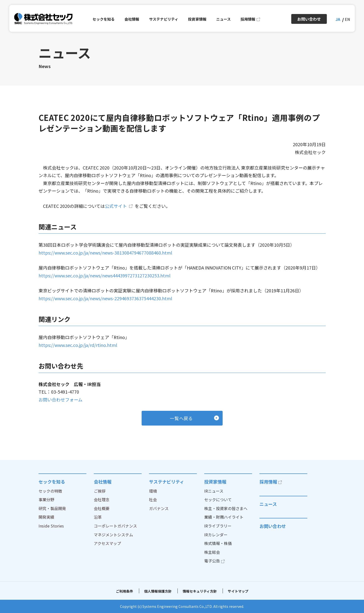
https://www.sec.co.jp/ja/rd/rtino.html (78, 345)
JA (338, 19)
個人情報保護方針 (158, 591)
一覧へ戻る (182, 418)
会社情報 (103, 482)
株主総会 (212, 552)
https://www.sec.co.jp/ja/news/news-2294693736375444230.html (105, 298)
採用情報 (268, 482)
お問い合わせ (273, 526)
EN (347, 19)
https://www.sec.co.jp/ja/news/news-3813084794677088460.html (105, 253)
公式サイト (116, 206)
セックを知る (52, 482)
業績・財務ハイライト (224, 517)
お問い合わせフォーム (61, 399)
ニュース (268, 504)
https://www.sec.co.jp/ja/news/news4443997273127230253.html (104, 275)
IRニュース (214, 491)
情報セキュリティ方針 (200, 591)
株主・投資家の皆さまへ (226, 508)
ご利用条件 (124, 591)
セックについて (218, 499)
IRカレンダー (216, 535)
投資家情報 (215, 482)
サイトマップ (238, 591)
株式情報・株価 (218, 543)
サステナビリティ (167, 482)
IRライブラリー (218, 526)
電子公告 (212, 561)
